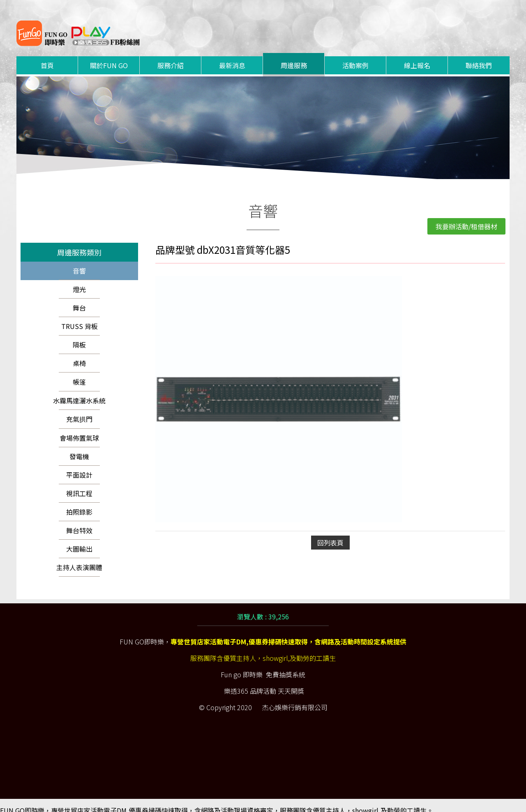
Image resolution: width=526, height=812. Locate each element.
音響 (79, 261)
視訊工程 (79, 483)
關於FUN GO (109, 55)
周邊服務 (294, 55)
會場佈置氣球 (79, 428)
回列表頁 (330, 533)
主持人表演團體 (79, 557)
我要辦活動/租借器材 (466, 216)
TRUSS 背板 (80, 316)
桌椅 (79, 353)
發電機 (79, 446)
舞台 (79, 298)
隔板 (79, 335)
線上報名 (417, 55)
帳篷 (79, 372)
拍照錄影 (79, 502)
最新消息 (232, 55)
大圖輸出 (79, 539)
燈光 (79, 279)
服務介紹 (171, 55)
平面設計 (79, 465)
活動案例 (355, 55)
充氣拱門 (79, 409)
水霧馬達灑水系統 (79, 391)
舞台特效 (79, 520)
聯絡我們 (479, 55)
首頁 (47, 55)
